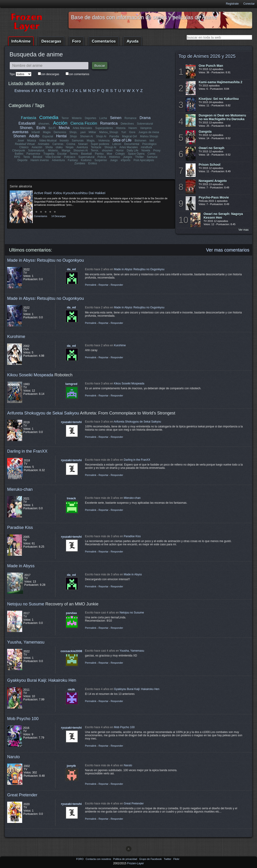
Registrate (232, 4)
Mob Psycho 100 (23, 719)
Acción (60, 123)
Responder (117, 285)
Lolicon (117, 144)
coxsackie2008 (71, 651)
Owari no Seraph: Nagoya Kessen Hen (223, 216)
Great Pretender (22, 795)
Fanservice (19, 154)
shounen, (44, 124)
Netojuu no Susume (26, 604)
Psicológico (149, 144)
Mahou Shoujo (149, 136)
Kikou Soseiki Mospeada (30, 375)
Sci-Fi (52, 128)
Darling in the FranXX (27, 451)
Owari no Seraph (211, 148)
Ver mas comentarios (228, 250)
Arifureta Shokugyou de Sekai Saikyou (43, 413)
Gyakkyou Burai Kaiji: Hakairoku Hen (42, 680)
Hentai (61, 136)
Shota (41, 147)
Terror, (82, 150)
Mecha (64, 128)
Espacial (48, 136)
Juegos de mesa (149, 132)
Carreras (58, 144)
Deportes (90, 118)
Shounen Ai (67, 150)
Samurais (78, 141)
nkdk (71, 689)
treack (71, 498)
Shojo (73, 136)
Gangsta (205, 132)
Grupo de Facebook (151, 859)
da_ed (71, 269)
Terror (65, 118)
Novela (133, 150)
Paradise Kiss (20, 527)
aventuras (20, 132)
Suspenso (76, 160)
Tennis (59, 154)
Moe (95, 154)
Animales (43, 144)
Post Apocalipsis (119, 160)
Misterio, (40, 150)
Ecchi (41, 128)
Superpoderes (104, 128)
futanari (83, 144)
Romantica (109, 123)
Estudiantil (27, 123)
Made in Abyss (21, 566)
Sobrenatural (145, 124)
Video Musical (48, 141)
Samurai (131, 157)
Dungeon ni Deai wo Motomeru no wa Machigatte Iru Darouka (222, 117)
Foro (76, 41)
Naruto (14, 757)
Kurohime (16, 336)
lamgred (71, 384)
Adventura (34, 160)
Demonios (60, 132)
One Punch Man (211, 66)
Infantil (36, 132)
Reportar (104, 285)
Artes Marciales (82, 128)
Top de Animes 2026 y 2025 (207, 56)
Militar (92, 132)
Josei (21, 141)
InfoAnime (21, 41)
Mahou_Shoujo (109, 132)
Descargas (51, 41)
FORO (80, 859)
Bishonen (141, 141)
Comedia (49, 117)
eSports (101, 160)
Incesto (64, 141)
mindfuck (138, 147)
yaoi (83, 132)
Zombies (138, 160)
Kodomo (62, 160)
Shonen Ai (86, 136)
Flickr (176, 859)
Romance (130, 118)
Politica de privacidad (125, 859)
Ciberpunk (153, 147)
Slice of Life (122, 140)
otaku (51, 147)
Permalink (91, 285)
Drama (145, 118)
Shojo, (73, 132)
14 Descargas (58, 213)
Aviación (29, 147)
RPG (147, 154)
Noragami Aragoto (213, 181)
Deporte (144, 157)
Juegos (107, 157)
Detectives (127, 124)
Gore (132, 132)
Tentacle (88, 147)
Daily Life (119, 150)
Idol (152, 141)
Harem (133, 128)
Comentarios (104, 41)
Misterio (77, 118)
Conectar (249, 4)
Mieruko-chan (20, 489)
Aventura (74, 147)
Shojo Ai (101, 136)
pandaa (71, 613)
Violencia (104, 141)
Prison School (209, 165)
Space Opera (121, 154)
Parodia (114, 136)
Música (32, 141)
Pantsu (85, 154)
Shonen (20, 136)
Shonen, (27, 128)
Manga (53, 150)
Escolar (47, 154)
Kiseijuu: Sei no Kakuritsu (219, 99)
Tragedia (34, 154)
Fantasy (48, 160)
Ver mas (243, 230)
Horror (106, 150)
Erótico (151, 160)
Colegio (105, 154)
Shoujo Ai (102, 147)
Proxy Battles (148, 150)
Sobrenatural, (23, 150)
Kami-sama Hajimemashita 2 (220, 82)
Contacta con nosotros (99, 859)
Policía (81, 157)
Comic (137, 154)
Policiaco (49, 157)
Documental (132, 144)
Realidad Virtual (25, 144)
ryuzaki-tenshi (71, 422)
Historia (121, 128)
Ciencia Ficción (84, 123)
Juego (89, 160)
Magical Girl (129, 136)
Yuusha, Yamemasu (26, 642)
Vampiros (146, 128)
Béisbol (16, 157)
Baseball (72, 154)
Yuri (124, 132)
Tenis (156, 154)
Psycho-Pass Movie (214, 197)
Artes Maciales (120, 147)
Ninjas (62, 147)
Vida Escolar (32, 157)
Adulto (34, 136)
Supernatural (65, 157)
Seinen (116, 118)
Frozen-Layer (136, 863)
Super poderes (100, 144)
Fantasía (29, 118)
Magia (47, 132)
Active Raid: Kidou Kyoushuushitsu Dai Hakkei (70, 190)
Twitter (168, 859)
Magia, (91, 141)
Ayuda (132, 41)
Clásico (16, 147)
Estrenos (22, 91)
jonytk (71, 766)
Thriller (118, 157)
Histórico (93, 157)
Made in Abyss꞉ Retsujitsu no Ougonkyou (45, 260)
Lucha (103, 118)
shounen (94, 150)
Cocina (71, 144)
